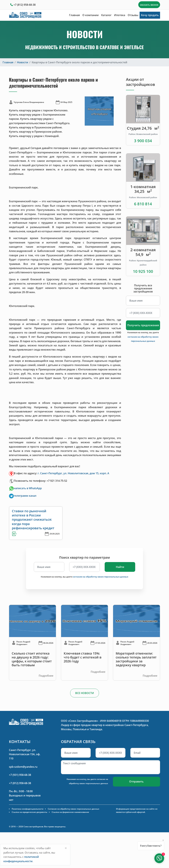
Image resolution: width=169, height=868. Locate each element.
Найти (120, 567)
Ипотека (120, 15)
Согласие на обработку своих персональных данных (74, 809)
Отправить (136, 781)
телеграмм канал (25, 496)
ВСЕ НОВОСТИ (85, 693)
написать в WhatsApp (28, 488)
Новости (23, 62)
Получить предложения (143, 325)
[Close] (66, 848)
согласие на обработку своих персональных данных (101, 577)
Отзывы (133, 15)
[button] (81, 111)
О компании (91, 15)
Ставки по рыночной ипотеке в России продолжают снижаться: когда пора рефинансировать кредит (33, 520)
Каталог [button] (106, 15)
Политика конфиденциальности (28, 809)
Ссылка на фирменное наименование (70, 812)
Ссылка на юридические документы (29, 812)
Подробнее (46, 676)
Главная (74, 15)
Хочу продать (150, 15)
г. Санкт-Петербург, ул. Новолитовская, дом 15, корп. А (73, 473)
